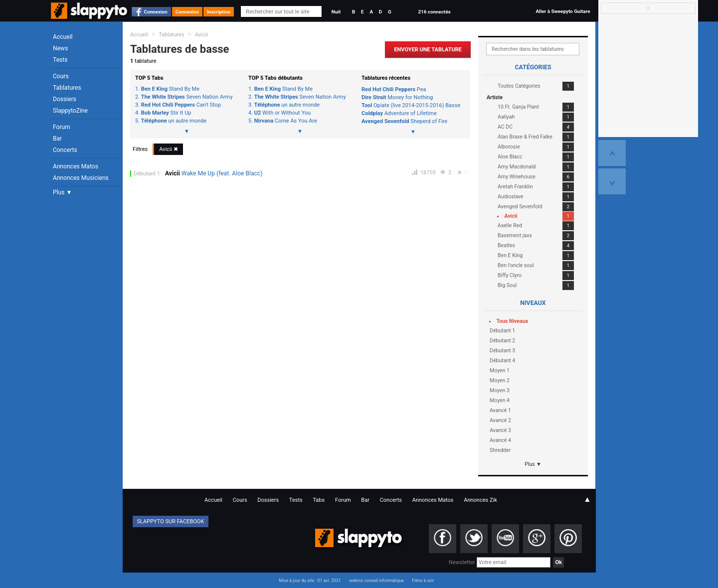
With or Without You (282, 113)
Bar (57, 139)
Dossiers (65, 99)
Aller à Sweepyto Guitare (563, 11)
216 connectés (434, 12)
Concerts (65, 150)
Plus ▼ (62, 192)
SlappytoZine (70, 111)
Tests (60, 60)
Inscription (219, 12)
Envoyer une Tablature (428, 50)
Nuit (336, 12)
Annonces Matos (76, 166)
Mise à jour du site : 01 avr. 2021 (310, 581)
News (60, 48)
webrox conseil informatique (376, 581)
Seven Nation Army (187, 97)
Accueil (63, 37)
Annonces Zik (480, 500)
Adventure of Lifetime (399, 113)
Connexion (156, 12)
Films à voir (423, 581)
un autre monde (174, 121)
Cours (61, 76)
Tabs (319, 500)
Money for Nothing (397, 97)
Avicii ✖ (169, 149)
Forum (62, 127)
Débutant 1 (147, 174)
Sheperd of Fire (404, 121)
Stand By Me (170, 89)
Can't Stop (181, 105)
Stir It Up (166, 113)
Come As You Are (286, 121)
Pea (394, 89)
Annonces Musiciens (81, 178)
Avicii (201, 35)
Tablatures (67, 88)
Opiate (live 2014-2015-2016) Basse (411, 105)
